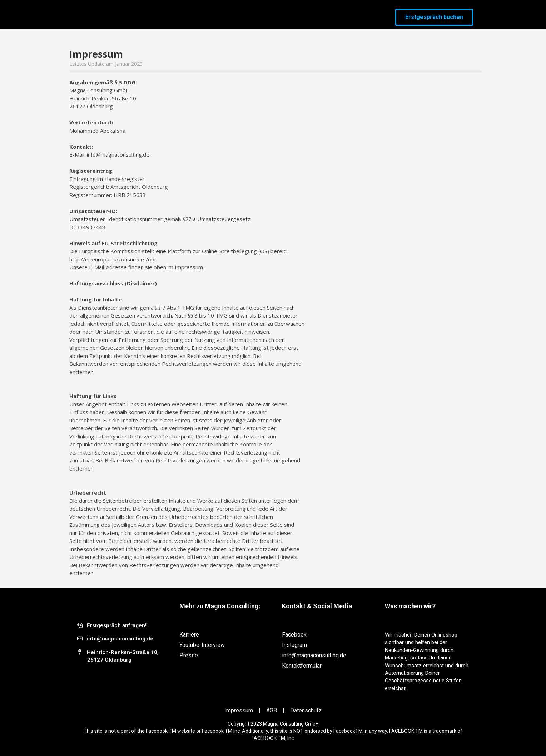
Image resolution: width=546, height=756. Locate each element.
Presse (189, 655)
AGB (272, 710)
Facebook (294, 635)
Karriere (189, 635)
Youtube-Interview (202, 645)
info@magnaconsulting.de (314, 655)
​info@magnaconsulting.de (120, 639)
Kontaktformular (302, 666)
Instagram (294, 645)
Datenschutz (306, 710)
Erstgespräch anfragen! (117, 625)
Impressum (239, 710)
